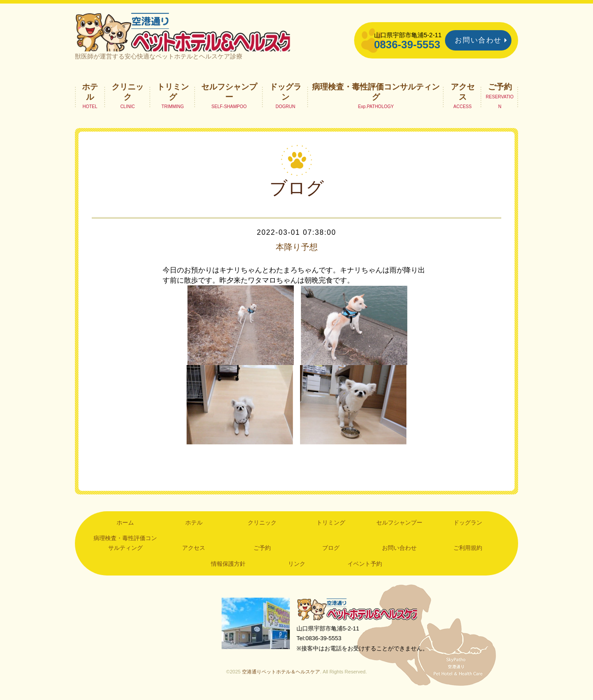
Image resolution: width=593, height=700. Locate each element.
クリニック (128, 96)
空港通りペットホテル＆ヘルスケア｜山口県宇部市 (193, 33)
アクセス (463, 96)
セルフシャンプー (229, 96)
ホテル (90, 96)
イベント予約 (365, 568)
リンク (297, 568)
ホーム (125, 527)
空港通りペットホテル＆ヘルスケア (359, 613)
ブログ (331, 552)
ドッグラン (285, 96)
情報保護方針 (228, 568)
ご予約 (500, 91)
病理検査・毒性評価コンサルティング (376, 96)
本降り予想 (296, 251)
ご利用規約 (468, 552)
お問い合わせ (478, 40)
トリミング (173, 96)
